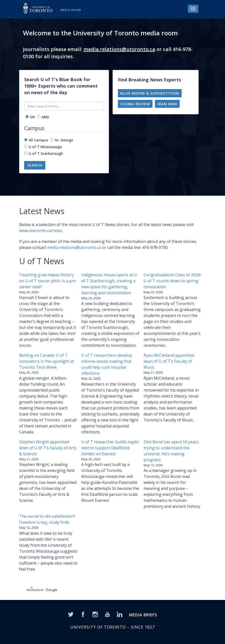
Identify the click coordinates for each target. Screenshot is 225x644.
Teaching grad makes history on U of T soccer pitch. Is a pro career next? (48, 281)
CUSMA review (135, 104)
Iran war (167, 104)
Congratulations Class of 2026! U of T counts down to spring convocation (172, 281)
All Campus (38, 140)
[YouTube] (107, 614)
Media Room (71, 10)
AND (45, 117)
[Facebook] (83, 614)
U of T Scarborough (46, 153)
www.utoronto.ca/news (41, 231)
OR (32, 117)
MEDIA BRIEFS (143, 615)
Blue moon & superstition (150, 93)
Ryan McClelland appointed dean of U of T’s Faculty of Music (169, 361)
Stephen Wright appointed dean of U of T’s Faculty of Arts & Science (48, 448)
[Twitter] (71, 614)
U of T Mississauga (45, 147)
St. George (64, 140)
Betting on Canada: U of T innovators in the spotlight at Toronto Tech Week (47, 361)
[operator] (27, 117)
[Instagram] (95, 614)
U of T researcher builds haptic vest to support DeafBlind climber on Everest (110, 448)
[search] (100, 590)
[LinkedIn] (120, 614)
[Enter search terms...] (64, 106)
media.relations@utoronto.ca (119, 49)
